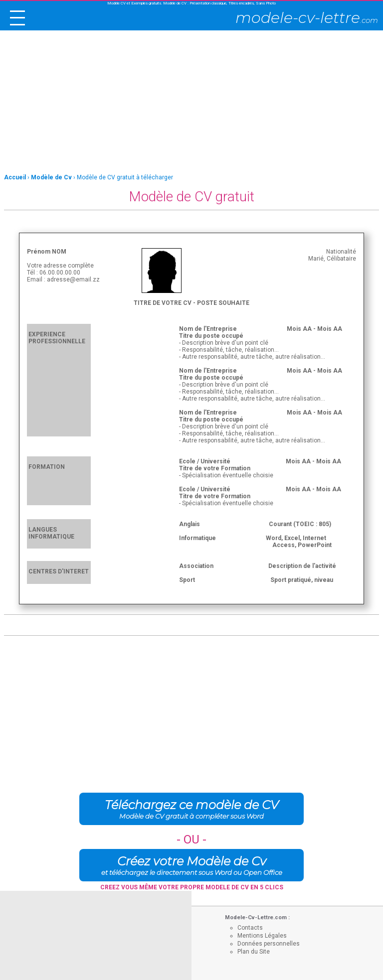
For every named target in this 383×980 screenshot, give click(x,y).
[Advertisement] (191, 103)
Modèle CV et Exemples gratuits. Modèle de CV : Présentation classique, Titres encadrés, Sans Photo (191, 3)
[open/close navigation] (17, 18)
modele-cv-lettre (307, 18)
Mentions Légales (262, 936)
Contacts (250, 928)
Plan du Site (254, 952)
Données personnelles (269, 944)
